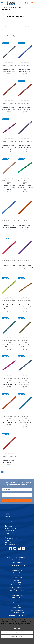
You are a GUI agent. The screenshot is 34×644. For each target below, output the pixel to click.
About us (7, 516)
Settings (17, 629)
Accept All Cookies (17, 636)
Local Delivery (9, 534)
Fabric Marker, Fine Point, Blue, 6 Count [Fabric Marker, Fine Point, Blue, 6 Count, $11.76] (25, 70)
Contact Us (8, 518)
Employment (8, 522)
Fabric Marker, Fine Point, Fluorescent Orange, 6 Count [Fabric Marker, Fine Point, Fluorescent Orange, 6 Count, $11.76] (25, 227)
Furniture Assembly (10, 528)
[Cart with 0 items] (31, 3)
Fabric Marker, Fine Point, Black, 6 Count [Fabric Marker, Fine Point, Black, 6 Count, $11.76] (9, 70)
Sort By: (4, 36)
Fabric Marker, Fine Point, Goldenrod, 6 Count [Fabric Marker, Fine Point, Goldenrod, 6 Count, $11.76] (25, 307)
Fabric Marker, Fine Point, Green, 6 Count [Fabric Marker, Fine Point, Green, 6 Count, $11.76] (9, 346)
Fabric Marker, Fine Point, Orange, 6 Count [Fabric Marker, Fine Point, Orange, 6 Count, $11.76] (9, 422)
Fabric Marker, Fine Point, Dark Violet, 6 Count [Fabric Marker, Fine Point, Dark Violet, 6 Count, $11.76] (25, 147)
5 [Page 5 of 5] (16, 472)
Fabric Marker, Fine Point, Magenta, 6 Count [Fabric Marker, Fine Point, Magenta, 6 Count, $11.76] (9, 384)
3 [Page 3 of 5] (9, 472)
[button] (17, 27)
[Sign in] (26, 3)
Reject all (17, 633)
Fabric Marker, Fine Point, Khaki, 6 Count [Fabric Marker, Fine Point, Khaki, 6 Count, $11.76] (25, 346)
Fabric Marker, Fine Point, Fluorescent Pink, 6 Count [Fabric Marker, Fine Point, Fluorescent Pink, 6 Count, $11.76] (9, 267)
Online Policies (9, 542)
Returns (7, 540)
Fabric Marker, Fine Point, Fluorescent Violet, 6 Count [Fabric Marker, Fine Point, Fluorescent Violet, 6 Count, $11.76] (25, 267)
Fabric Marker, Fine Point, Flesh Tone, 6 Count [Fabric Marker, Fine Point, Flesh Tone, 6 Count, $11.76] (9, 187)
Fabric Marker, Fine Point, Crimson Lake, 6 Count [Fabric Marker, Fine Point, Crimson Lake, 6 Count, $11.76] (9, 147)
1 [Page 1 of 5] (2, 472)
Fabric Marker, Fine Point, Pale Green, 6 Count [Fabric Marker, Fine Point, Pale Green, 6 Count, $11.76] (25, 423)
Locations (7, 520)
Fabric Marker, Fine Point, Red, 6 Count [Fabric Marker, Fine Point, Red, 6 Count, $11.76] (9, 461)
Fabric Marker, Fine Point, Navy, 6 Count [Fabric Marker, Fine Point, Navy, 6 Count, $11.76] (25, 384)
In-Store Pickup (9, 532)
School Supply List (10, 544)
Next (31, 472)
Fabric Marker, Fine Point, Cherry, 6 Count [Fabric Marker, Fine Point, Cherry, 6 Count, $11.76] (25, 108)
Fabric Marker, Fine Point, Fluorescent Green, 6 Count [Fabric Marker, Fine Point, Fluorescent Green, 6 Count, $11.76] (25, 187)
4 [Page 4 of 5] (13, 472)
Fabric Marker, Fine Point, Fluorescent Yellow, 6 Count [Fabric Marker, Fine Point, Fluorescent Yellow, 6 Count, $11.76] (9, 307)
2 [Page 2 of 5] (6, 472)
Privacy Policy (19, 625)
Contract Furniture (10, 530)
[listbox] (12, 36)
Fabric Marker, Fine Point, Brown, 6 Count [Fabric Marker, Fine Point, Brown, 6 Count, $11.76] (9, 108)
